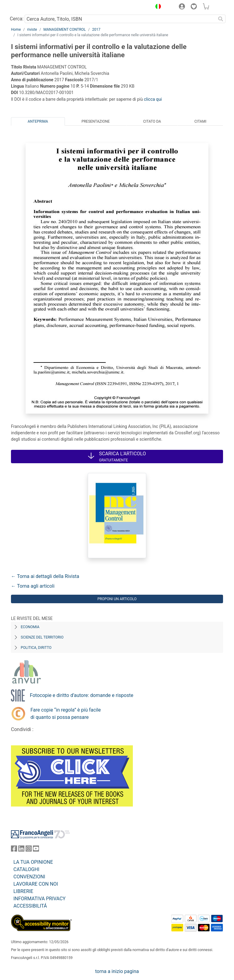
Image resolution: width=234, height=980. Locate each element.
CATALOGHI (26, 869)
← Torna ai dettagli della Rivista (45, 576)
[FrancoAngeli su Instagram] (29, 850)
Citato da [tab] (152, 121)
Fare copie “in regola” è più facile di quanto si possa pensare (66, 714)
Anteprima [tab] (38, 121)
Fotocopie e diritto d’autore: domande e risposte (82, 695)
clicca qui (153, 99)
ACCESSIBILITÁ (30, 906)
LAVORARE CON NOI (36, 884)
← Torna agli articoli (33, 586)
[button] (157, 7)
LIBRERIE (23, 891)
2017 (96, 30)
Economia (30, 627)
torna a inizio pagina (117, 971)
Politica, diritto (36, 648)
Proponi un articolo (117, 599)
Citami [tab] (200, 121)
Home (16, 30)
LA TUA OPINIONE (33, 862)
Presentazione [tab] (96, 121)
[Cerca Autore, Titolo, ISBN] (120, 19)
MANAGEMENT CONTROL (64, 30)
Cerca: (17, 19)
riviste (32, 30)
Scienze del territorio (42, 637)
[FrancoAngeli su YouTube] (36, 850)
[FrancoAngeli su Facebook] (14, 850)
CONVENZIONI (29, 877)
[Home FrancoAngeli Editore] (32, 7)
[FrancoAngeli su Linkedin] (21, 850)
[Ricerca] (221, 19)
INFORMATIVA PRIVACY (39, 899)
